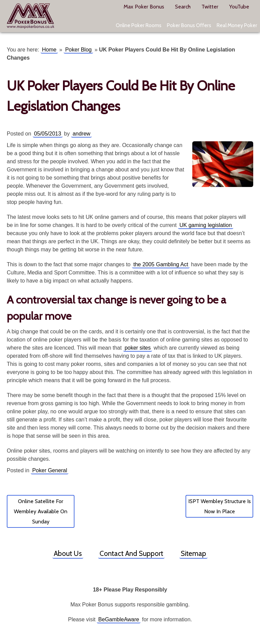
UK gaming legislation (206, 225)
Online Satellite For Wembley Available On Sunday (41, 511)
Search (183, 7)
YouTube (239, 7)
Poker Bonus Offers (189, 25)
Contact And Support (131, 553)
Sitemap (193, 553)
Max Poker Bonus (30, 16)
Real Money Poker (237, 25)
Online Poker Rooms (139, 25)
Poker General (50, 470)
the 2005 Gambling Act (161, 264)
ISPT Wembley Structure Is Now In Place (220, 506)
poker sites (138, 348)
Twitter (210, 7)
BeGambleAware (119, 619)
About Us (68, 553)
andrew (81, 134)
